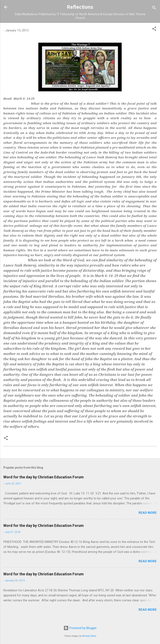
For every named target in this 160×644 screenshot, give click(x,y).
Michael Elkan (89, 636)
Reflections (80, 7)
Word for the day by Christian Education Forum (44, 477)
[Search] (154, 8)
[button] (154, 29)
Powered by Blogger (80, 628)
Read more (148, 513)
